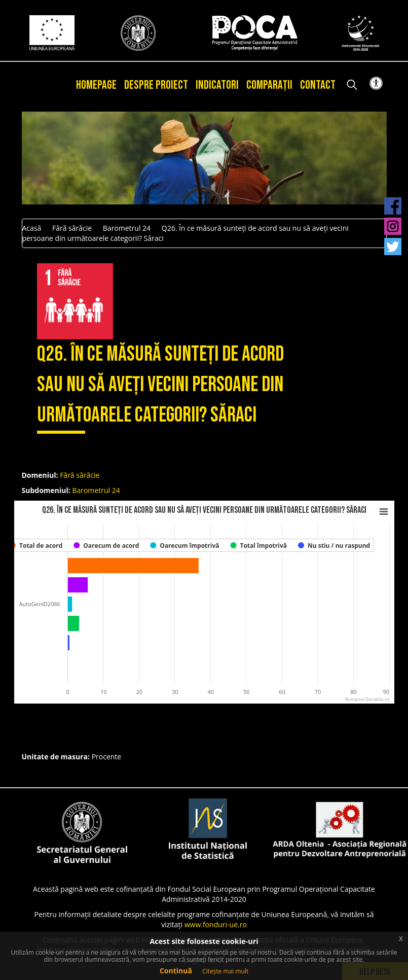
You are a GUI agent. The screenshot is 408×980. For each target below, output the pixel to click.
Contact (318, 85)
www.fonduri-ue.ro (216, 924)
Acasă (32, 228)
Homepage (96, 85)
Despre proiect (156, 85)
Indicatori (217, 85)
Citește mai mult (225, 971)
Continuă (176, 971)
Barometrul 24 (127, 228)
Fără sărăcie (72, 228)
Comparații (269, 85)
